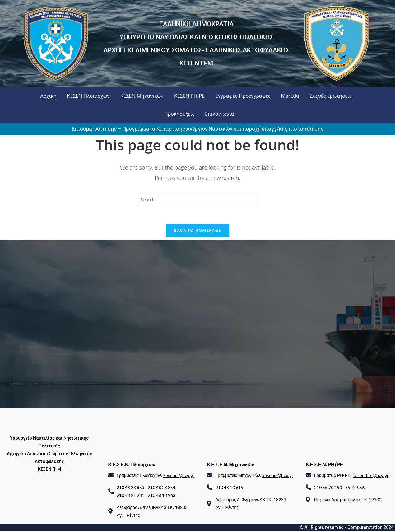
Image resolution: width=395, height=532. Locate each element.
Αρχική (49, 96)
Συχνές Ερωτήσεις (331, 96)
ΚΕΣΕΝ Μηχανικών (142, 96)
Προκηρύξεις (179, 114)
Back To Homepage (197, 231)
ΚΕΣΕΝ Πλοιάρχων (88, 96)
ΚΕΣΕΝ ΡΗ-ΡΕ (189, 96)
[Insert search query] (197, 200)
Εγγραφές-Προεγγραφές (243, 96)
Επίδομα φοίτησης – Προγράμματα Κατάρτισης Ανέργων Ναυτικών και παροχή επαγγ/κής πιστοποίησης (198, 129)
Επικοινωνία (219, 114)
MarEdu (290, 96)
